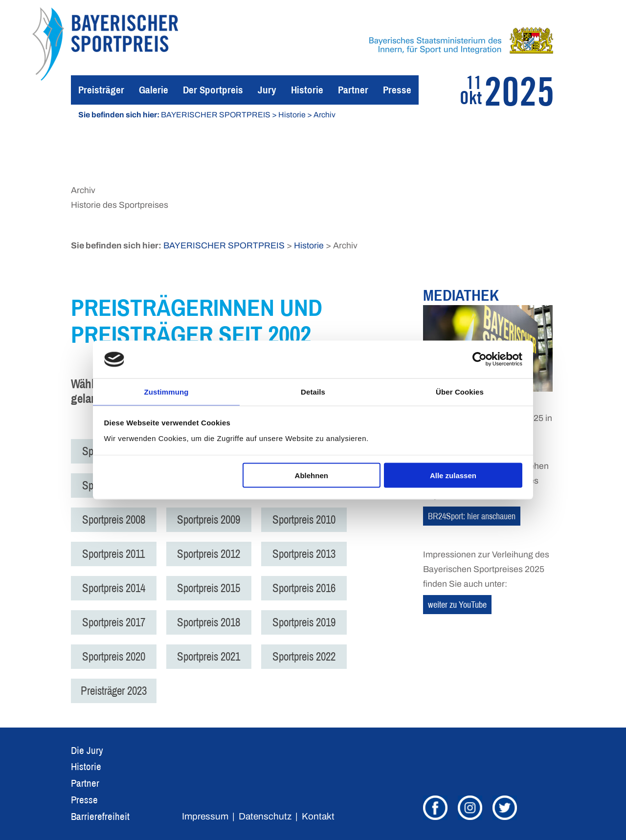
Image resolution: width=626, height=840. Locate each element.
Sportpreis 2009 (213, 519)
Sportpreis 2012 (213, 554)
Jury (267, 90)
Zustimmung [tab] (167, 391)
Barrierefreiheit (100, 816)
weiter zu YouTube (457, 605)
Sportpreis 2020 (115, 656)
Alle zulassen (453, 476)
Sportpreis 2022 (311, 656)
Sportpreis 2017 (115, 622)
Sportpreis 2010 (311, 519)
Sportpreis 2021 (213, 656)
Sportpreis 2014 (115, 588)
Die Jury (87, 750)
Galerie (154, 90)
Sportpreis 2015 (213, 588)
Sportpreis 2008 (115, 519)
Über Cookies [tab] (460, 391)
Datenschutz (265, 816)
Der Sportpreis (213, 90)
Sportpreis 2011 (115, 554)
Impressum (205, 816)
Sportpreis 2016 (311, 588)
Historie (307, 90)
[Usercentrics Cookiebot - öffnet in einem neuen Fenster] (480, 359)
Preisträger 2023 (115, 691)
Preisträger (101, 90)
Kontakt (318, 816)
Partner (353, 90)
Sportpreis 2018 (213, 622)
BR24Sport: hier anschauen (472, 516)
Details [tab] (313, 391)
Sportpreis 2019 (311, 622)
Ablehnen (312, 476)
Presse (397, 90)
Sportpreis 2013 (311, 554)
